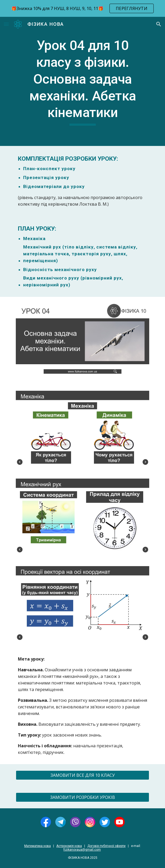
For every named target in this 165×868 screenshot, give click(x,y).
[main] (82, 81)
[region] (82, 8)
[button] (6, 24)
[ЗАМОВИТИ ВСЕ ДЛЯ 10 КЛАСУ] (82, 775)
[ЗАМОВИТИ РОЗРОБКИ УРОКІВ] (82, 797)
